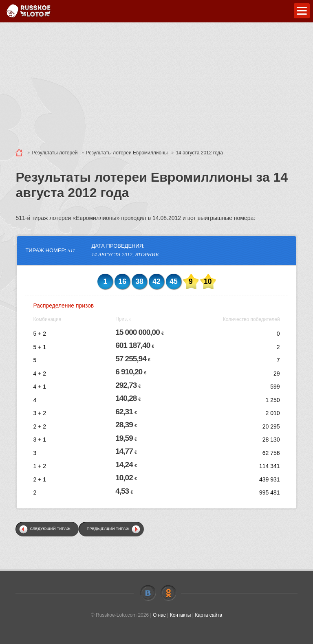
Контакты (181, 615)
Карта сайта (208, 615)
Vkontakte (148, 593)
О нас (159, 615)
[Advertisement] (156, 84)
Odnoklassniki (168, 593)
